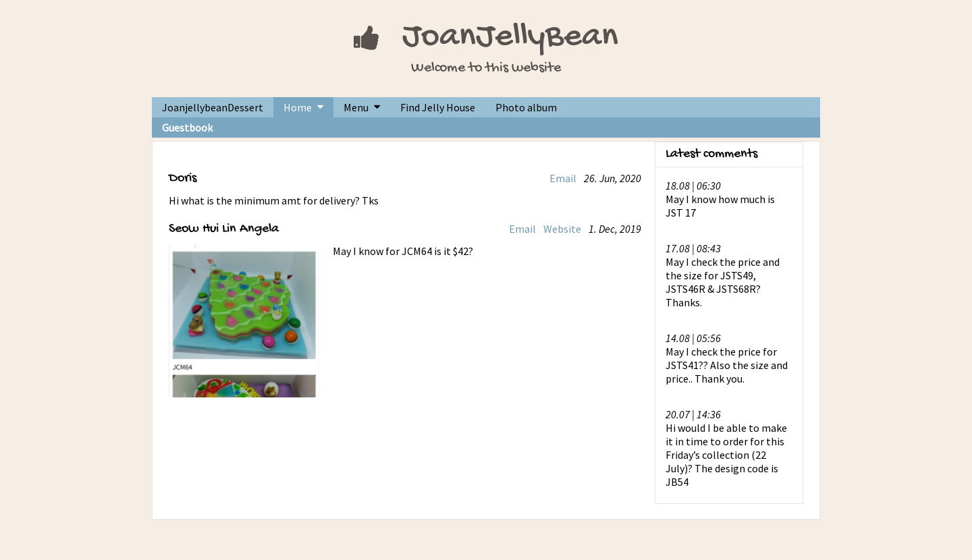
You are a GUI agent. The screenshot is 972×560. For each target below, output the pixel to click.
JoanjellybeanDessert (213, 107)
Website (562, 229)
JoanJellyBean (510, 37)
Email (563, 178)
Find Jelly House (438, 107)
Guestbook (187, 128)
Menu (356, 107)
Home (298, 107)
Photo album (526, 107)
